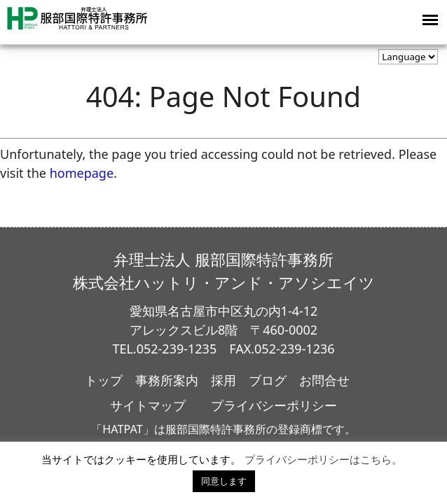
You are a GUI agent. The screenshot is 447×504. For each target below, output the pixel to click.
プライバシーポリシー (274, 405)
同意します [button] (224, 481)
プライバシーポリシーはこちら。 (323, 459)
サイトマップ (148, 405)
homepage (82, 173)
